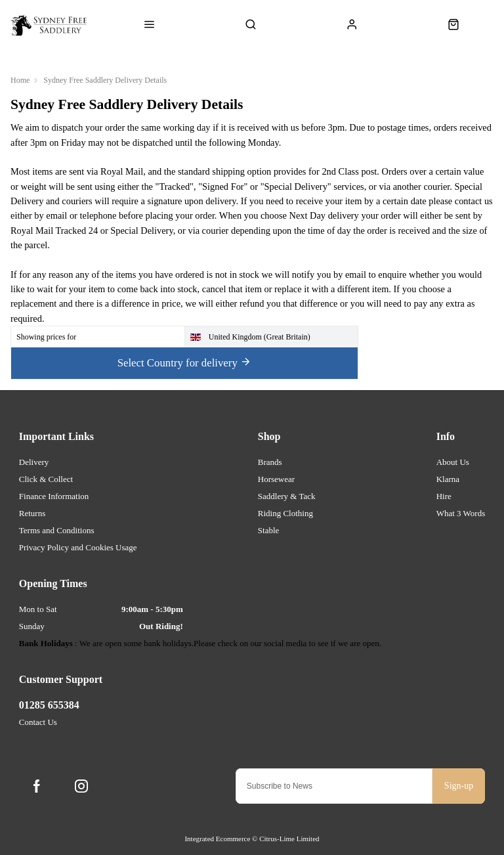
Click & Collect (46, 479)
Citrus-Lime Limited (289, 839)
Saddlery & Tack (287, 496)
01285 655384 (49, 705)
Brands (270, 462)
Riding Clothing (285, 513)
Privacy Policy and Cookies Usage (78, 547)
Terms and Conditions (57, 530)
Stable (269, 530)
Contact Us (38, 722)
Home (20, 80)
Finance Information (54, 496)
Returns (32, 513)
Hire (444, 496)
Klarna (448, 479)
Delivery (34, 462)
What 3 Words (461, 513)
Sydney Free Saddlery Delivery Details (105, 80)
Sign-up (459, 786)
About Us (453, 462)
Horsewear (276, 479)
